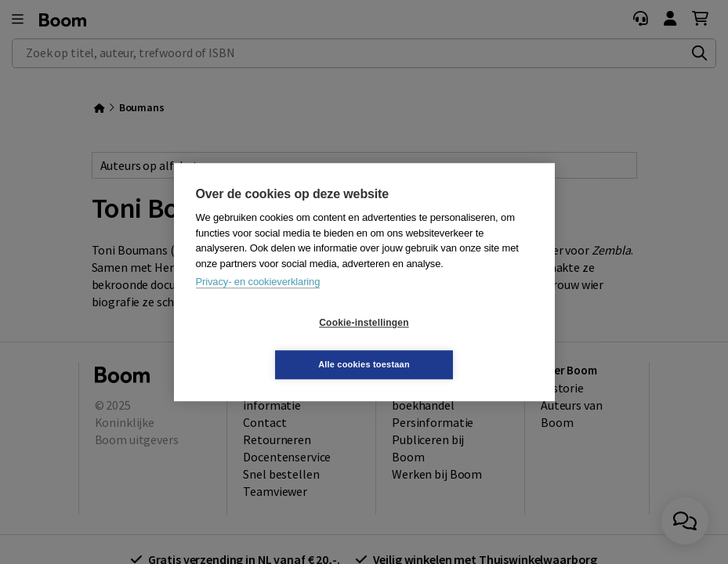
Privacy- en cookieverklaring (258, 303)
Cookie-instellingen (270, 344)
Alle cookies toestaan (457, 343)
